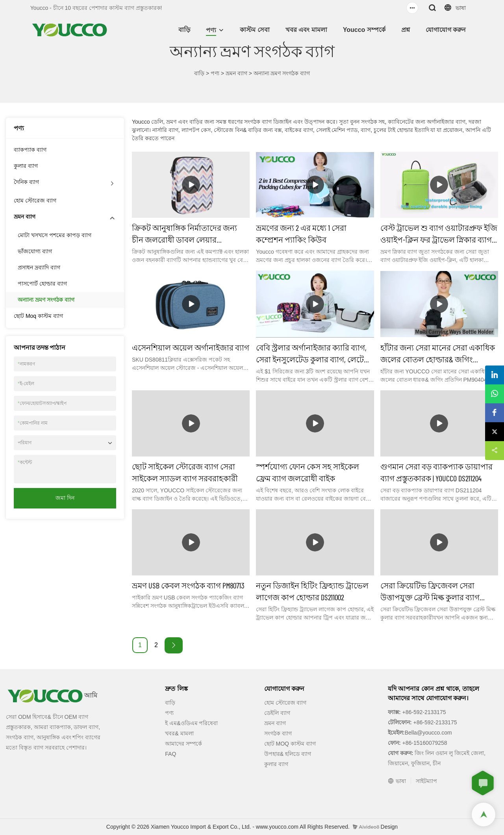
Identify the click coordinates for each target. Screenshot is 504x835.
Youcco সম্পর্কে (364, 30)
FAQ (170, 754)
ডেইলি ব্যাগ (277, 713)
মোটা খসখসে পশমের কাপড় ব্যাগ (55, 235)
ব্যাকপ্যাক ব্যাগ (30, 150)
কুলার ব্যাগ (26, 166)
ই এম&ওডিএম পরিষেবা (191, 723)
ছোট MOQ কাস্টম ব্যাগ (290, 744)
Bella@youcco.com (428, 733)
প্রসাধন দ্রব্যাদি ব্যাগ (39, 267)
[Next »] (174, 645)
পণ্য (211, 30)
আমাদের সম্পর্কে (183, 744)
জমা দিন (65, 498)
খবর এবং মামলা (306, 30)
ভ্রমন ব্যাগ (236, 73)
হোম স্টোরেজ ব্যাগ (35, 200)
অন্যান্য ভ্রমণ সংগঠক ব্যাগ (282, 73)
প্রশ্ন (406, 30)
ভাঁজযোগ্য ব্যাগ (35, 251)
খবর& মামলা (179, 733)
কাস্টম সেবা (255, 30)
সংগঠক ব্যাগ (278, 733)
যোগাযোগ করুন (446, 30)
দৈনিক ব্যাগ (26, 182)
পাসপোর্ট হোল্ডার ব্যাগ (42, 284)
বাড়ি (184, 30)
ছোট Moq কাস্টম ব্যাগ (38, 316)
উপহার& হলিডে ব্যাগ (288, 754)
